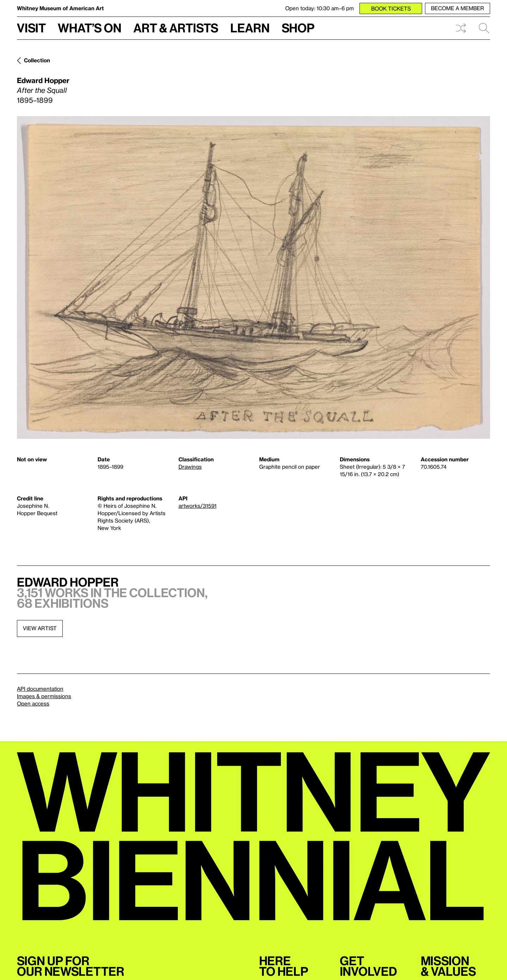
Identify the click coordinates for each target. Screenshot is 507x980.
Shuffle (461, 28)
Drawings (190, 467)
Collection (37, 60)
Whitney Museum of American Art (60, 8)
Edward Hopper (43, 80)
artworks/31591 (198, 506)
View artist (40, 628)
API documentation (40, 689)
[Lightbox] (254, 277)
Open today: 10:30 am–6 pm (320, 8)
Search (484, 28)
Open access (33, 703)
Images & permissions (44, 696)
